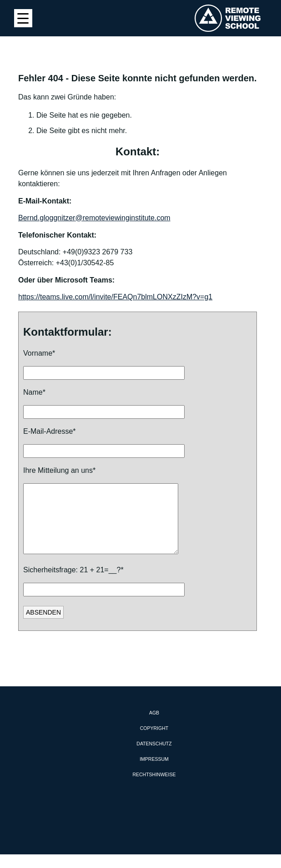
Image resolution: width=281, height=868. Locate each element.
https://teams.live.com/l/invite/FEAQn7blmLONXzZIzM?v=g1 (115, 297)
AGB (154, 726)
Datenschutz (154, 757)
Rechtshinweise (154, 788)
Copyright (154, 742)
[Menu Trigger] (23, 18)
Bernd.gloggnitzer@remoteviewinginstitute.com (94, 218)
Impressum (154, 773)
